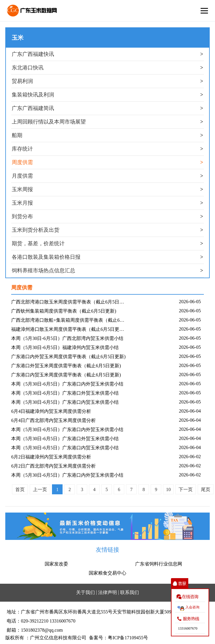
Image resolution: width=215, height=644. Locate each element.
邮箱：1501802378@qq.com (35, 630)
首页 (20, 489)
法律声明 (107, 592)
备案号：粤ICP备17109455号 (119, 638)
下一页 (186, 489)
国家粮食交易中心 (107, 573)
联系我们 (130, 592)
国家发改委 (56, 564)
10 (168, 489)
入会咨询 (192, 607)
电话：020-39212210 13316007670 (41, 621)
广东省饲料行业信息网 (159, 564)
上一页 (40, 489)
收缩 (180, 584)
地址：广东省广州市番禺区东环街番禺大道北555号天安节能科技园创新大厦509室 (91, 612)
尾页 (206, 489)
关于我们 (85, 592)
